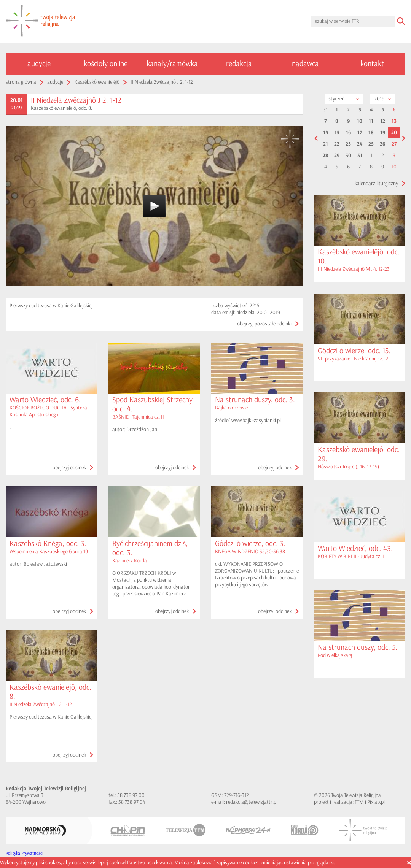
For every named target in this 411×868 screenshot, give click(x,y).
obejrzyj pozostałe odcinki (264, 324)
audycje (39, 64)
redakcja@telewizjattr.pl (252, 802)
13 (394, 121)
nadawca (305, 64)
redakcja (239, 64)
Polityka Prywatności (25, 853)
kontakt (372, 64)
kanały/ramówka (172, 64)
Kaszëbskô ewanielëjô (97, 82)
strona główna (21, 82)
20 (394, 133)
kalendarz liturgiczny (376, 183)
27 (394, 144)
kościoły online (106, 64)
